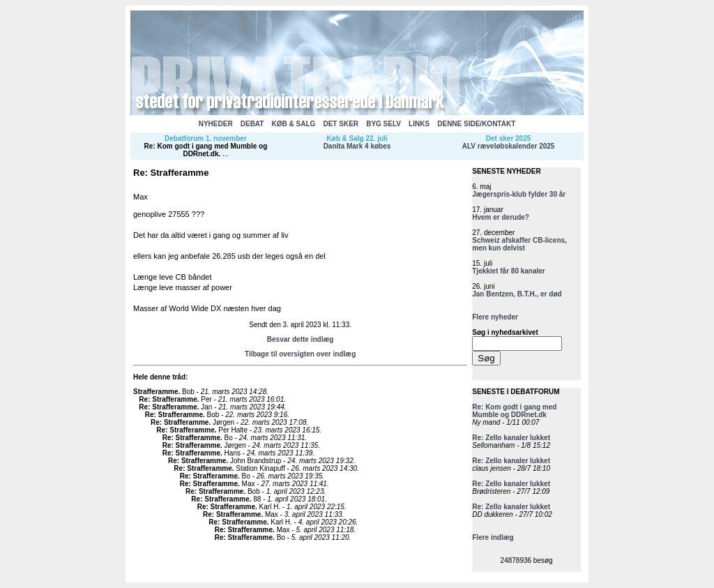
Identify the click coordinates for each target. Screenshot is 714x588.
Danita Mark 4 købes (357, 146)
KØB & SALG (294, 124)
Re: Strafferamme (168, 399)
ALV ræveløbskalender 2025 (509, 146)
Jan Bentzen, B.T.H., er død (517, 294)
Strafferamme (155, 392)
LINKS (419, 124)
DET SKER (341, 124)
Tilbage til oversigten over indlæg (300, 354)
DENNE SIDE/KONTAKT (476, 124)
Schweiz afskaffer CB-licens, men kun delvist (519, 244)
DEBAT (252, 124)
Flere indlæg (493, 537)
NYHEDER (216, 124)
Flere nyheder (495, 317)
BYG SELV (383, 124)
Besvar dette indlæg (301, 339)
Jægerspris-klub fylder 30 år (519, 194)
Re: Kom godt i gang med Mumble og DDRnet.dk (206, 150)
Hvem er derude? (501, 217)
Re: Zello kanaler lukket (511, 438)
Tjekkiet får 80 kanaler (509, 271)
